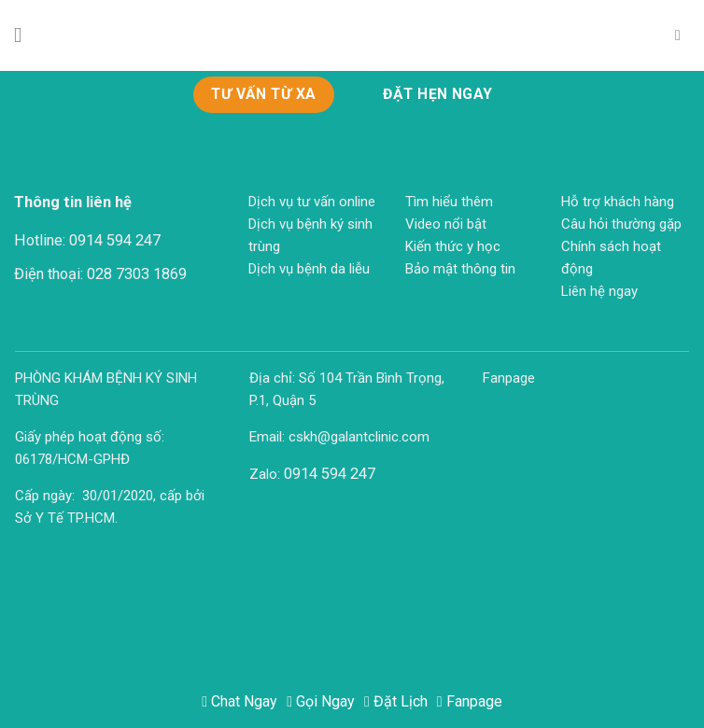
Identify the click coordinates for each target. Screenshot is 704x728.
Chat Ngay (239, 701)
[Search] (683, 35)
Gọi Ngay (321, 701)
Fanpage (470, 701)
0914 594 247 (115, 240)
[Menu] (25, 35)
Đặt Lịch (396, 701)
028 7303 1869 (137, 274)
